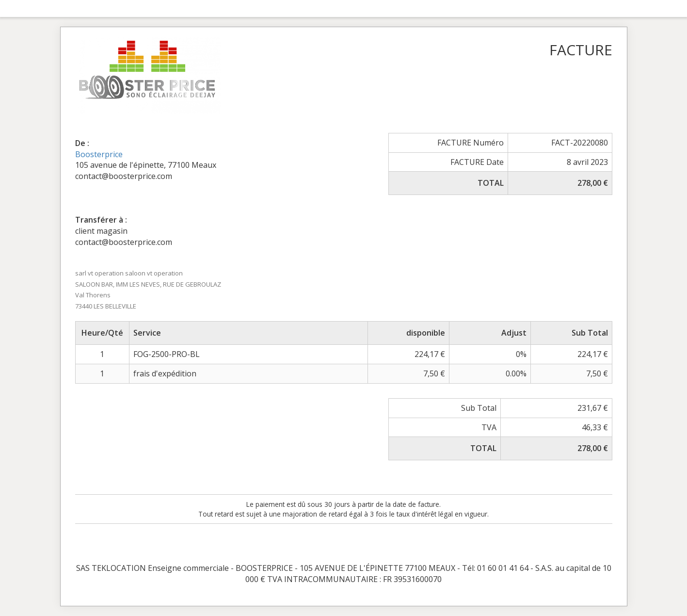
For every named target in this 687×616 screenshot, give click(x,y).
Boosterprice (99, 154)
